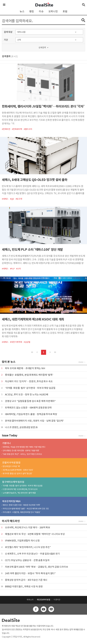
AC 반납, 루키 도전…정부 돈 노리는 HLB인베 (27, 395)
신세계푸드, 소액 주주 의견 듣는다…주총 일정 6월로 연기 (32, 554)
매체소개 (30, 600)
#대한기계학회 (16, 342)
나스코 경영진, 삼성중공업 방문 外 (21, 427)
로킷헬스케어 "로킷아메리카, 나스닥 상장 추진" (28, 547)
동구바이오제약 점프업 (13, 482)
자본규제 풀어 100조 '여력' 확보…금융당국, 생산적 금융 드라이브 (36, 567)
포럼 (65, 11)
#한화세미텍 (17, 129)
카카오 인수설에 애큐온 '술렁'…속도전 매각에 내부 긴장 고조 (26, 509)
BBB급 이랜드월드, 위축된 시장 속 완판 (24, 586)
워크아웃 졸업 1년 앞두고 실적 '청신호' (17, 473)
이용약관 (57, 600)
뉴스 (22, 11)
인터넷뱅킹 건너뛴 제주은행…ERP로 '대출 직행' (21, 451)
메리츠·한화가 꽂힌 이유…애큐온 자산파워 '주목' (21, 505)
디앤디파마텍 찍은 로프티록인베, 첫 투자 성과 (20, 489)
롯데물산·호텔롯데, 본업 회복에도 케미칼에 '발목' (29, 375)
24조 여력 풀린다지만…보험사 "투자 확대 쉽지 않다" (30, 573)
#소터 (18, 269)
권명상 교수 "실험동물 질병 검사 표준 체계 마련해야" (30, 401)
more (81, 362)
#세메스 (5, 199)
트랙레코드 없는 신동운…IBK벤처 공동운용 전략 (28, 408)
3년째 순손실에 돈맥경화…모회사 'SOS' (18, 470)
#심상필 (27, 342)
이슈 (41, 11)
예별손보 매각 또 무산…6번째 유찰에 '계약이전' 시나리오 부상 (35, 534)
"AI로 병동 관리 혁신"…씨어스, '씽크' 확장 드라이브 (22, 454)
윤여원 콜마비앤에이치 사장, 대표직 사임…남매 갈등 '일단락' (34, 421)
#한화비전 (6, 129)
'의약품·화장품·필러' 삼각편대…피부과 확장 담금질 (30, 388)
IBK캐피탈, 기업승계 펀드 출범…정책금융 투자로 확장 (31, 414)
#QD (12, 199)
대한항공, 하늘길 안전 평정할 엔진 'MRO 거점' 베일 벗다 (24, 447)
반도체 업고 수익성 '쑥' (11, 466)
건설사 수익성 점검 (11, 463)
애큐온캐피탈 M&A (11, 501)
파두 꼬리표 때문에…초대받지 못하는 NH (25, 368)
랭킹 (32, 11)
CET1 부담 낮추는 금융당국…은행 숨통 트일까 (27, 560)
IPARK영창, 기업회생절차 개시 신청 (22, 541)
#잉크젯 (19, 199)
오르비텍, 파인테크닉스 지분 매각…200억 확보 (28, 527)
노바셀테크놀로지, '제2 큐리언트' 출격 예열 (19, 493)
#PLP (12, 269)
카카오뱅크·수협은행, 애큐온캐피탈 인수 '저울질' (21, 512)
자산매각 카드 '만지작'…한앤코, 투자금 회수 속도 (29, 381)
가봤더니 (6, 443)
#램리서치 (28, 129)
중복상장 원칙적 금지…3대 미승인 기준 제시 (26, 580)
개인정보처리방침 (43, 600)
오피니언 (53, 11)
